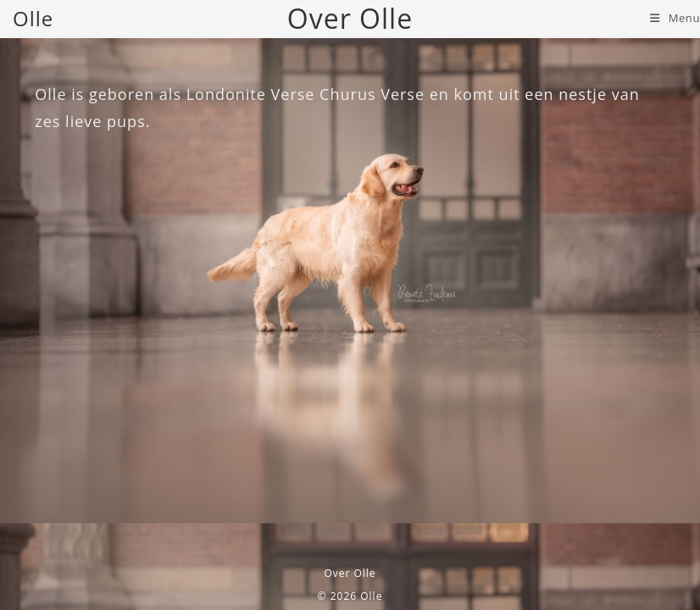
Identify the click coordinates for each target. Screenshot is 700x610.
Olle (33, 18)
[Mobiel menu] (675, 18)
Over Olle (350, 573)
